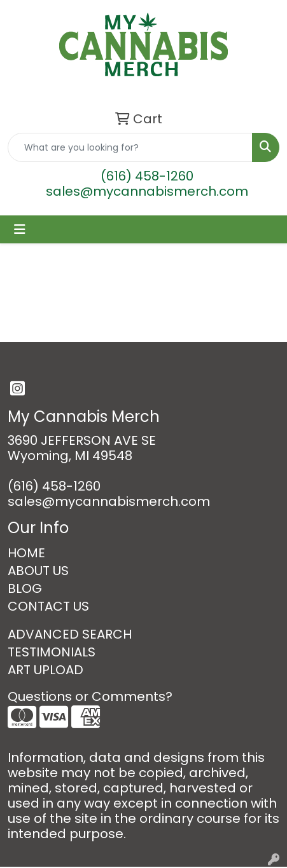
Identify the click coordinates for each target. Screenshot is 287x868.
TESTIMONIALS (52, 652)
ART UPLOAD (45, 670)
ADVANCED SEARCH (70, 634)
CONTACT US (48, 606)
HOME (26, 553)
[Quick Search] (130, 147)
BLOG (25, 588)
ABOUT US (38, 571)
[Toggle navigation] (20, 229)
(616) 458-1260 (147, 176)
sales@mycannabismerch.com (147, 191)
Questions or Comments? (90, 696)
